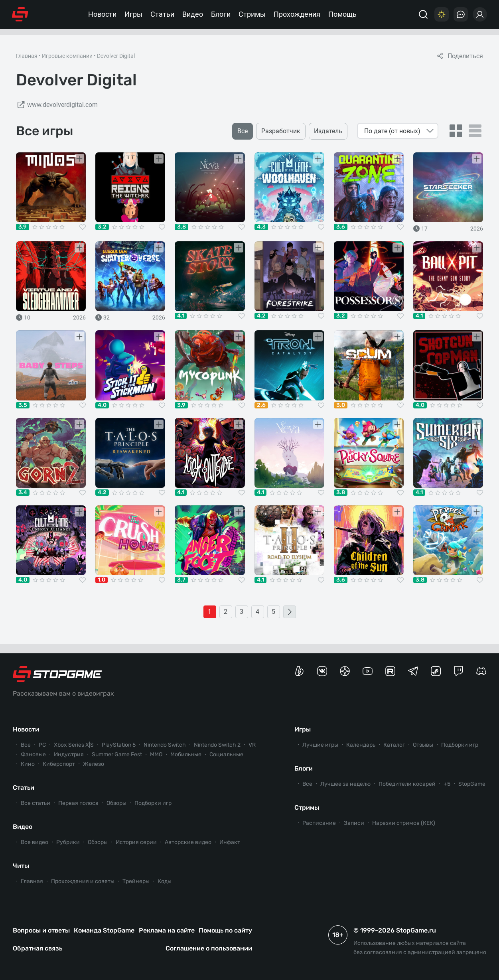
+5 (447, 784)
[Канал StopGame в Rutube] (390, 671)
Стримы (252, 14)
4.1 (181, 316)
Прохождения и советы (83, 881)
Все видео (35, 842)
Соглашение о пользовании (209, 948)
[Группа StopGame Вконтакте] (322, 671)
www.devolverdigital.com (57, 105)
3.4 (23, 493)
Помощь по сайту (225, 930)
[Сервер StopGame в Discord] (481, 671)
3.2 (102, 227)
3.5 (23, 405)
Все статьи (36, 803)
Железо (94, 764)
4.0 (102, 405)
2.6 (261, 405)
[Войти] (480, 14)
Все (26, 745)
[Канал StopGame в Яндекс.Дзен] (345, 671)
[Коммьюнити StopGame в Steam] (436, 671)
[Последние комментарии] (461, 14)
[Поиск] (423, 14)
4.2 (261, 316)
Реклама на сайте (167, 930)
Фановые (33, 754)
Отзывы (423, 745)
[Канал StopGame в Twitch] (459, 671)
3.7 (181, 580)
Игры (133, 14)
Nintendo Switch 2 (217, 745)
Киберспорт (59, 764)
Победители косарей (407, 784)
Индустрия (69, 754)
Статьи (162, 14)
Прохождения (297, 14)
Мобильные (186, 754)
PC (42, 745)
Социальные (226, 754)
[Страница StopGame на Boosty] (299, 671)
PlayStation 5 (119, 745)
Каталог (394, 745)
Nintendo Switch (165, 745)
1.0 (102, 580)
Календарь (361, 745)
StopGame (472, 784)
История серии (136, 842)
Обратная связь (37, 948)
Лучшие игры (320, 745)
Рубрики (68, 842)
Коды (165, 881)
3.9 (23, 227)
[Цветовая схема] (442, 14)
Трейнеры (136, 881)
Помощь (342, 14)
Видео (193, 14)
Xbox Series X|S (74, 745)
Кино (28, 764)
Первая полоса (78, 803)
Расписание (319, 823)
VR (252, 745)
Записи (354, 823)
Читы (21, 866)
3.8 (181, 227)
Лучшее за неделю (345, 784)
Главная (27, 56)
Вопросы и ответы (41, 930)
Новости (102, 14)
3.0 (341, 405)
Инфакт (230, 842)
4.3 (261, 227)
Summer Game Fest (117, 754)
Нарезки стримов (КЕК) (404, 823)
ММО (156, 754)
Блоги (221, 14)
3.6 (341, 227)
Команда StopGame (104, 930)
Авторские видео (188, 842)
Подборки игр (153, 803)
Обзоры (116, 803)
